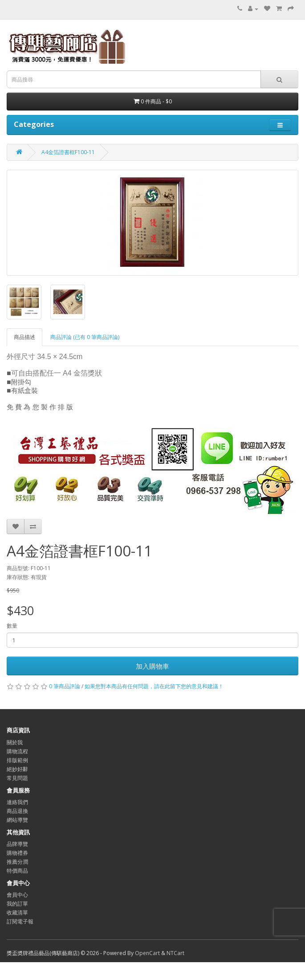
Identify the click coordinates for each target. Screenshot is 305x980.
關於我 (15, 742)
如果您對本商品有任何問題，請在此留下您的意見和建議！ (154, 686)
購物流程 (17, 751)
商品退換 (17, 811)
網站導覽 (17, 820)
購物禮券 (17, 853)
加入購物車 (152, 666)
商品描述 (24, 337)
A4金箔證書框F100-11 (68, 152)
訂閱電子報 (20, 921)
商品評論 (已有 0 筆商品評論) (85, 337)
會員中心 (17, 895)
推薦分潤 (17, 862)
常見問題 (17, 778)
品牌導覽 (17, 844)
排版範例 (17, 760)
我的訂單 (17, 904)
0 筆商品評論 (65, 686)
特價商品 (17, 871)
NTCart (175, 953)
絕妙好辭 (17, 769)
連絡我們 (17, 802)
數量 (12, 626)
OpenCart (147, 953)
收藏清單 (17, 913)
